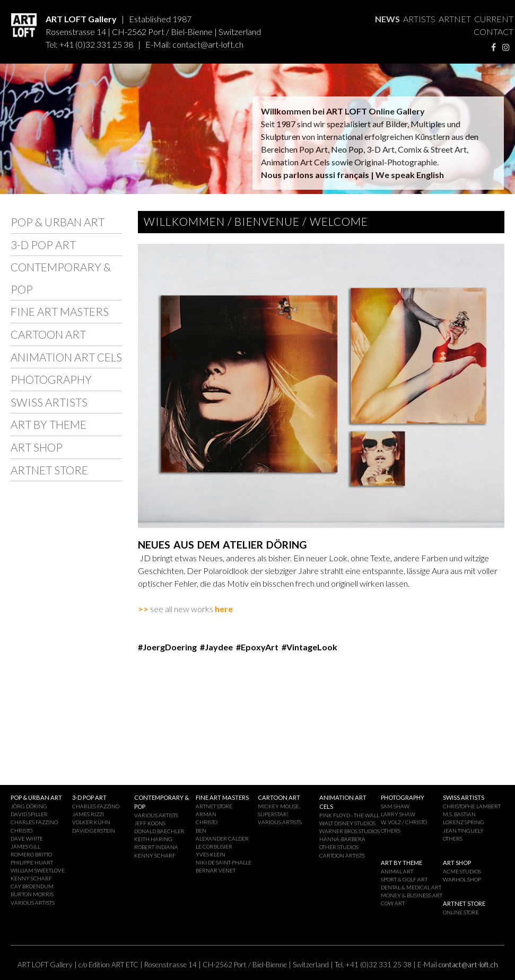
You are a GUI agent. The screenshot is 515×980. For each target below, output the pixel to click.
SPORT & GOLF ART (404, 879)
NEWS (387, 19)
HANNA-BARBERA (342, 839)
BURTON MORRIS (32, 894)
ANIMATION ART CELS (66, 357)
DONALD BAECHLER (159, 831)
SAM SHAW (395, 806)
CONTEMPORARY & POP (61, 278)
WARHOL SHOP (462, 879)
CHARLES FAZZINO (34, 822)
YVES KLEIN (211, 854)
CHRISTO (21, 831)
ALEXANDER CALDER (222, 838)
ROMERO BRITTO (31, 854)
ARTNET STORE (49, 470)
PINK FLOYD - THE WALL (349, 815)
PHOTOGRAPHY (51, 379)
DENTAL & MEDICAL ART (411, 887)
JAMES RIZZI (88, 814)
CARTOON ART (48, 334)
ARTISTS (419, 19)
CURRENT (494, 19)
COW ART (393, 903)
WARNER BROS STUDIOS (350, 831)
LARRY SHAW (398, 814)
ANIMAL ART (397, 871)
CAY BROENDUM (32, 886)
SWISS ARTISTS (49, 402)
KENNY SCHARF (31, 878)
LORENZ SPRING (464, 822)
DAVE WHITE (27, 838)
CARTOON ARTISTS (342, 855)
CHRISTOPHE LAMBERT (472, 806)
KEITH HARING (153, 839)
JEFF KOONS (150, 823)
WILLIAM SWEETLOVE (38, 870)
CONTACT (494, 32)
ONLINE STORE (461, 912)
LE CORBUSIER (214, 846)
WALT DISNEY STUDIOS (347, 823)
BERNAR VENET (216, 870)
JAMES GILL (25, 846)
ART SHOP (37, 447)
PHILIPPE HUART (32, 862)
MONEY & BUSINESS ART (412, 895)
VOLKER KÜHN (91, 822)
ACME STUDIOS (462, 871)
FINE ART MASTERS (60, 311)
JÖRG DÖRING (29, 806)
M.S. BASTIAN (459, 814)
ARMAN (206, 814)
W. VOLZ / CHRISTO (404, 822)
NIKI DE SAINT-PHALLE (224, 862)
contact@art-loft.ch (208, 44)
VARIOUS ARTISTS (33, 903)
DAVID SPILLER (29, 814)
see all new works (176, 609)
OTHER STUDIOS (339, 847)
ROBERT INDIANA (156, 847)
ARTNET (455, 19)
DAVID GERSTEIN (94, 831)
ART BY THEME (49, 424)
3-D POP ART (43, 245)
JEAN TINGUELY (463, 831)
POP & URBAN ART (58, 222)
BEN (201, 831)
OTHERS (391, 831)
